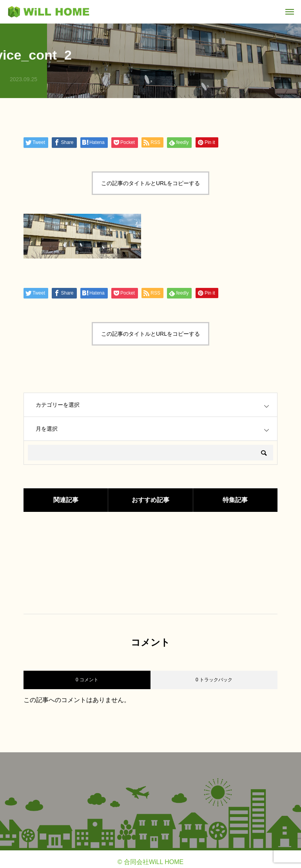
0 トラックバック (214, 680)
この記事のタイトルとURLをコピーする (150, 183)
